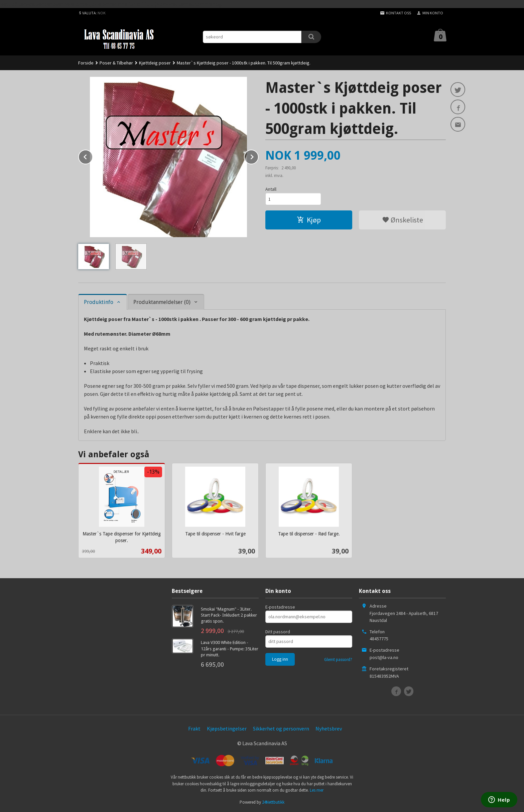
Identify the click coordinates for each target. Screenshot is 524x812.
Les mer (317, 790)
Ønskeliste (403, 220)
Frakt (194, 728)
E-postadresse (280, 607)
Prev (93, 156)
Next (258, 156)
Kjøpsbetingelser (227, 728)
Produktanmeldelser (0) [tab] (162, 302)
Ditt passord (278, 632)
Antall (271, 189)
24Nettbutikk (273, 802)
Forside (86, 63)
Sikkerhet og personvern (281, 728)
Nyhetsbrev (329, 728)
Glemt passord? (338, 660)
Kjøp (309, 220)
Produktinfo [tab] (99, 302)
